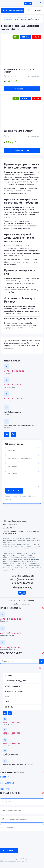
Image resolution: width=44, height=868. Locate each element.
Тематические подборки (16, 681)
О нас (7, 697)
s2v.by (30, 604)
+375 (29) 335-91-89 (14, 398)
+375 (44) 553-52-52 (14, 371)
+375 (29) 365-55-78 (14, 385)
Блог (7, 702)
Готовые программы (14, 691)
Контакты (9, 707)
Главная (5, 18)
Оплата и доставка (13, 686)
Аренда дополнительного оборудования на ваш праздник (21, 19)
